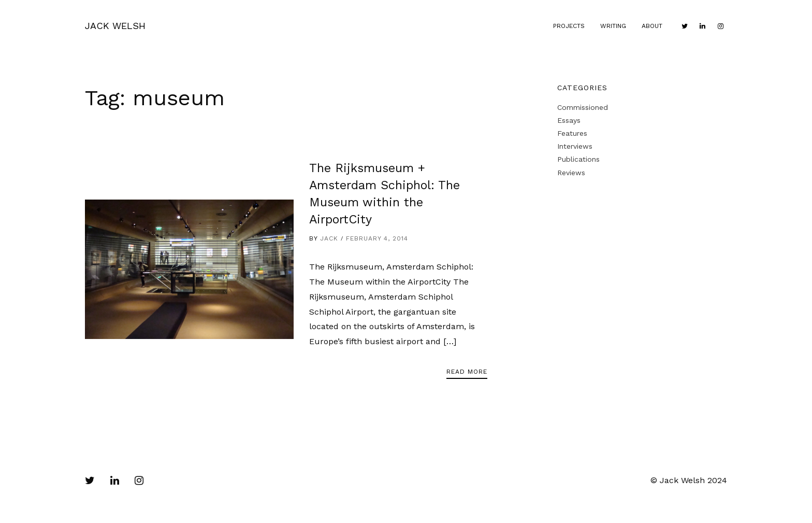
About (652, 26)
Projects (569, 26)
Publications (578, 159)
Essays (569, 120)
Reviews (571, 173)
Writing (613, 26)
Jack (329, 238)
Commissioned (583, 107)
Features (572, 133)
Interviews (575, 146)
